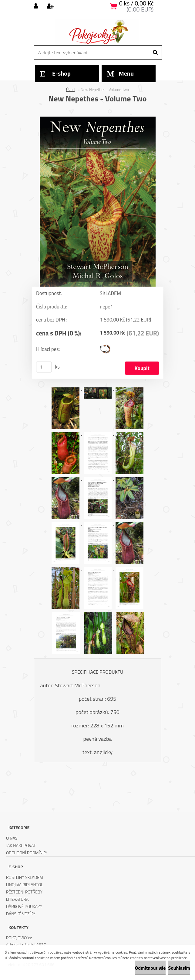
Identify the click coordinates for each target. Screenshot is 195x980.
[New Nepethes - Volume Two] (98, 119)
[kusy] (44, 367)
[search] (155, 53)
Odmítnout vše (150, 968)
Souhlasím (179, 968)
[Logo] (97, 32)
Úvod (70, 90)
